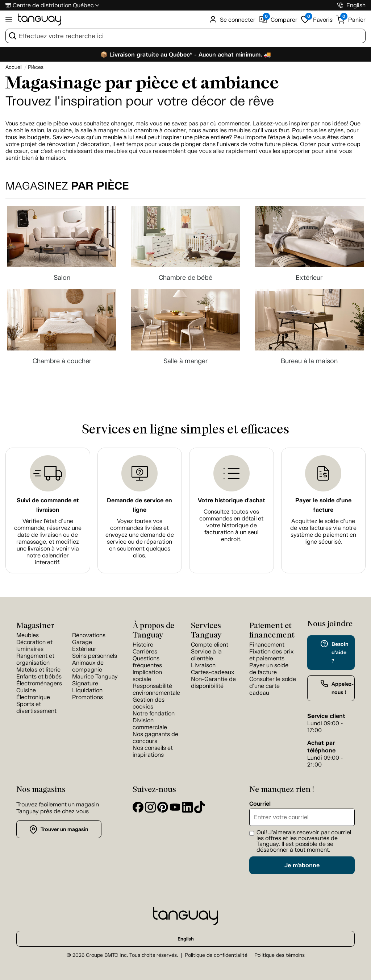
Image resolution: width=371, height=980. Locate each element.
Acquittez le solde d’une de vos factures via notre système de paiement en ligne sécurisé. (323, 531)
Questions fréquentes (147, 662)
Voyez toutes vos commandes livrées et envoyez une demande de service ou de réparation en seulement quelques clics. (140, 538)
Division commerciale (150, 724)
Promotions (87, 697)
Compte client (210, 645)
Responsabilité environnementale (156, 689)
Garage (82, 642)
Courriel (260, 804)
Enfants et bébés (39, 676)
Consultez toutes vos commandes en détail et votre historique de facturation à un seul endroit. (231, 525)
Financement (267, 645)
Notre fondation (154, 713)
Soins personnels (95, 656)
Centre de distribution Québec (53, 5)
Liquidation (87, 690)
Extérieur (84, 649)
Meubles (28, 635)
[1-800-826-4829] (340, 5)
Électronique (33, 697)
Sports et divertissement (36, 707)
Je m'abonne (302, 865)
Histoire (143, 645)
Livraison (203, 665)
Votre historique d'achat (232, 500)
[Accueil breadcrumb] (14, 67)
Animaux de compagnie (88, 666)
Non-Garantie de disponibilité (213, 682)
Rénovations (89, 635)
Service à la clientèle (206, 655)
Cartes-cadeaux (212, 672)
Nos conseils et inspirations (153, 751)
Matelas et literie (38, 670)
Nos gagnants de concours (155, 738)
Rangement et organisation (35, 659)
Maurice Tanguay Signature (95, 680)
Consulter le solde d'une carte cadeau (273, 686)
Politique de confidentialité (216, 955)
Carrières (145, 651)
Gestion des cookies (149, 703)
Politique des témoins (280, 955)
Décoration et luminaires (34, 645)
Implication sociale (147, 676)
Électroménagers (39, 683)
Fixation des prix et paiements (271, 655)
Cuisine (26, 690)
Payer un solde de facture (269, 669)
